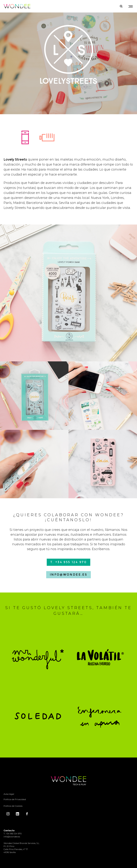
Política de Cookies (13, 806)
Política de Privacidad (15, 799)
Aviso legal (9, 794)
